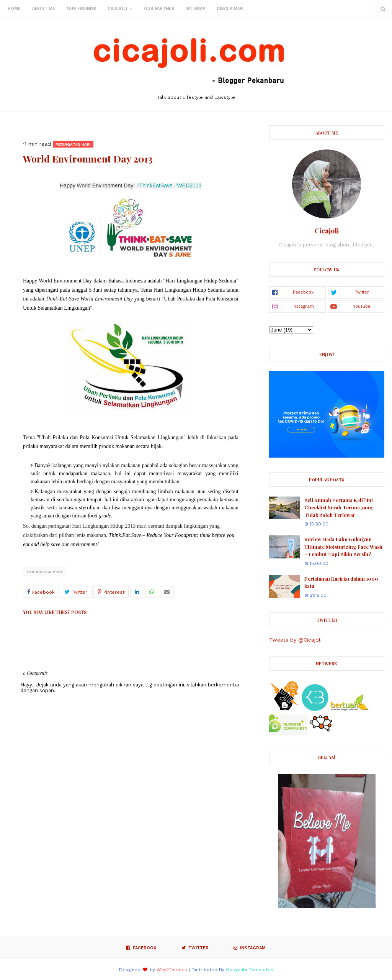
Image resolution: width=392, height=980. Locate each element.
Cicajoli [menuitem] (117, 9)
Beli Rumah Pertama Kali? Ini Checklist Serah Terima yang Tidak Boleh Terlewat (339, 507)
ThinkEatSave (154, 185)
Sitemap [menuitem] (196, 9)
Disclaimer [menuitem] (230, 9)
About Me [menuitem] (44, 9)
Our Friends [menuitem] (81, 9)
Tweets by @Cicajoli (295, 640)
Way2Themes (172, 970)
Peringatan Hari (44, 572)
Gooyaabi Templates (250, 970)
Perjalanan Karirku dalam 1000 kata (341, 582)
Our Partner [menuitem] (159, 9)
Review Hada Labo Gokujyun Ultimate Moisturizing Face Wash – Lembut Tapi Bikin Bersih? (343, 547)
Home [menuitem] (14, 9)
